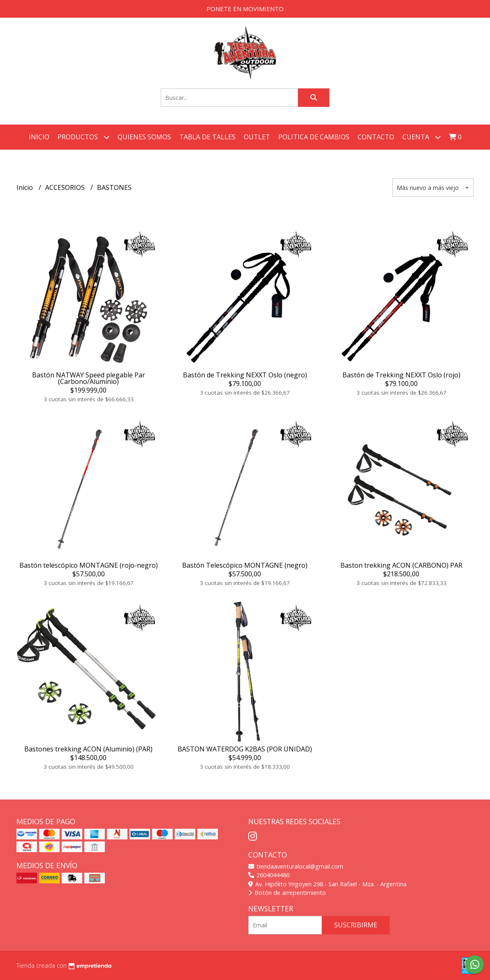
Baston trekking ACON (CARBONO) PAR (401, 565)
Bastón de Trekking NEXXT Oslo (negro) (245, 375)
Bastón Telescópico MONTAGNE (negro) (245, 565)
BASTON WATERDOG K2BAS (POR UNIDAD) (245, 749)
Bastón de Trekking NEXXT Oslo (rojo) (401, 375)
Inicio (39, 137)
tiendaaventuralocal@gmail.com (296, 866)
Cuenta (422, 137)
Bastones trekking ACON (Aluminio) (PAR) (88, 749)
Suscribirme (356, 925)
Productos (83, 137)
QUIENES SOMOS (144, 137)
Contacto (376, 137)
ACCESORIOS (66, 187)
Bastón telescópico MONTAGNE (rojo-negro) (89, 565)
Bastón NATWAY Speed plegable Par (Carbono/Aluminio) (89, 378)
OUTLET (257, 137)
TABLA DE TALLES (207, 137)
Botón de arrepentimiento (287, 893)
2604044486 (269, 875)
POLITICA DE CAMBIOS (314, 137)
